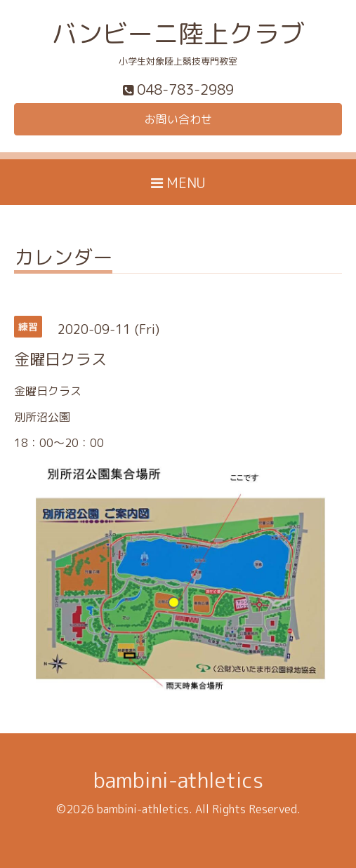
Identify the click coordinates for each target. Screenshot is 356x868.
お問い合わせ (178, 119)
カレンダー (63, 259)
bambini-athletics (178, 780)
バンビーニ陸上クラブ (178, 33)
